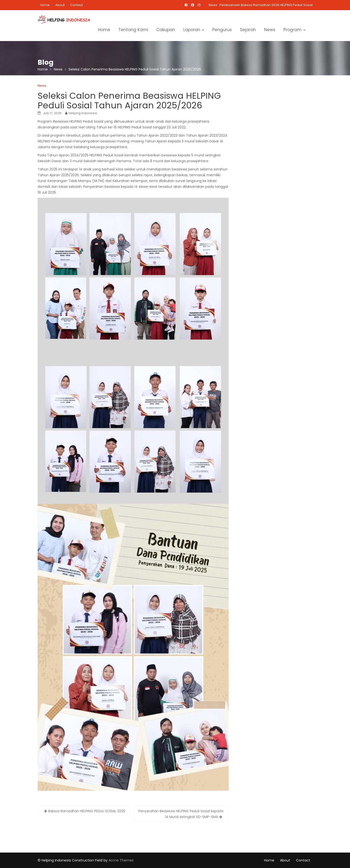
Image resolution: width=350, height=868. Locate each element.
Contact (76, 5)
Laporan (192, 30)
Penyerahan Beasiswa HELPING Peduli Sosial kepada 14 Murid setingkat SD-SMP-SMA (181, 814)
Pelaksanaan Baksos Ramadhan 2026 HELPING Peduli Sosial (266, 5)
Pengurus (222, 30)
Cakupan (166, 30)
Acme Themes (121, 860)
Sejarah (248, 30)
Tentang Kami (133, 30)
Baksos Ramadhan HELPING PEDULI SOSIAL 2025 (87, 811)
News (270, 30)
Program (292, 30)
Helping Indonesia (83, 113)
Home (45, 5)
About (60, 5)
